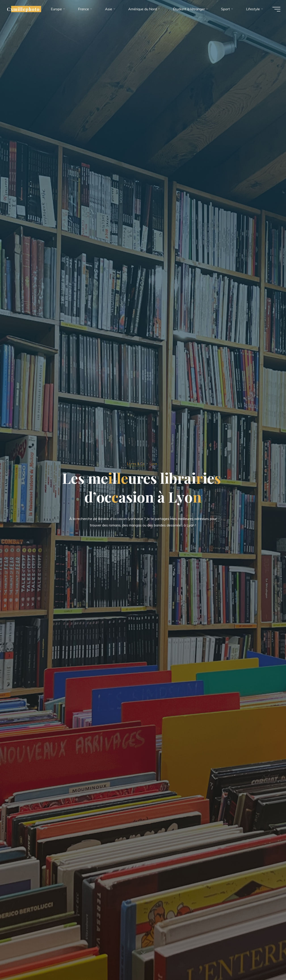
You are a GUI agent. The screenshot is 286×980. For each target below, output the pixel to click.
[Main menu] (273, 11)
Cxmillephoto (27, 11)
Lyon (155, 463)
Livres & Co (135, 463)
